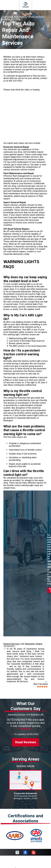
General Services (11, 644)
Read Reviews (26, 742)
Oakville (31, 766)
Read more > (26, 729)
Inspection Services (17, 714)
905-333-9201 (16, 81)
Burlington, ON (37, 714)
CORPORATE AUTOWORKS (14, 17)
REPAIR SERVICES (36, 17)
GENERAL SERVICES (11, 19)
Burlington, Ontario (34, 644)
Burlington (21, 766)
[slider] (42, 687)
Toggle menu (7, 5)
